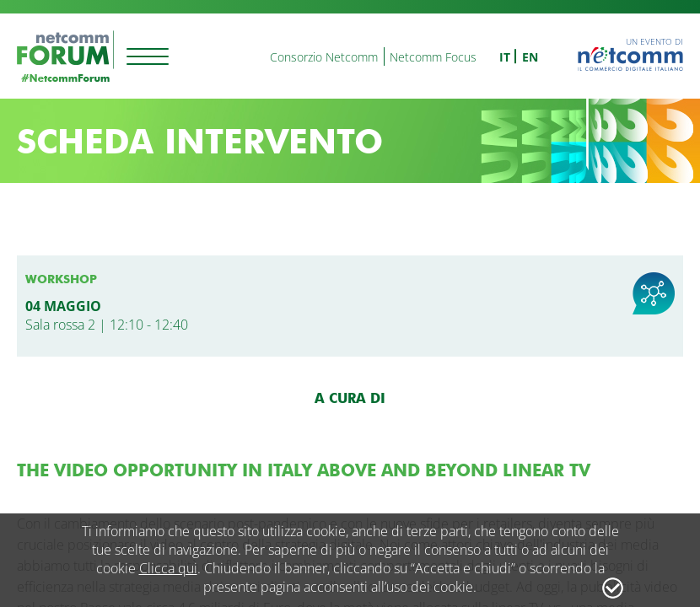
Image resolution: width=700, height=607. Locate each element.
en (530, 57)
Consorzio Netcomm (324, 57)
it (505, 57)
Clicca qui (168, 568)
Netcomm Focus (433, 57)
